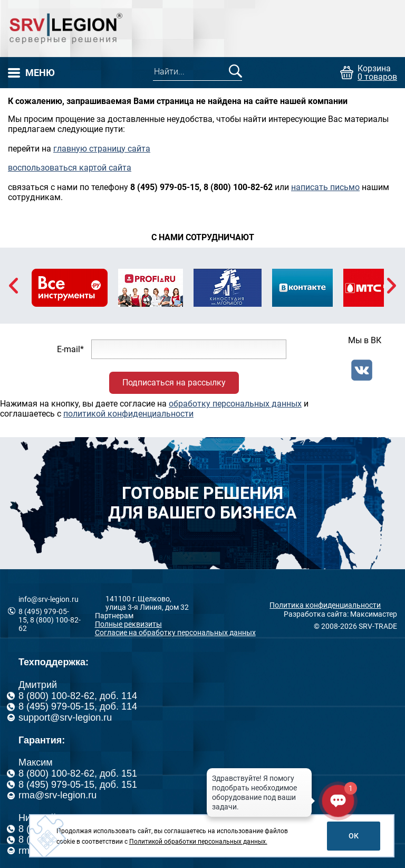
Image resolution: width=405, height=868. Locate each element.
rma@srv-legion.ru (57, 795)
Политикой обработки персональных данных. (198, 842)
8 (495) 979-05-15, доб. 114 (78, 706)
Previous (13, 286)
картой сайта (105, 168)
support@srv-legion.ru (65, 718)
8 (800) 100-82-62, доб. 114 (78, 696)
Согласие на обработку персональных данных (175, 633)
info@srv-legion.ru (49, 599)
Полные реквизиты (128, 624)
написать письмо (325, 187)
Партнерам (114, 616)
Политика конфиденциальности (325, 605)
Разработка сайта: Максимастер (340, 614)
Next (392, 286)
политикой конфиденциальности (128, 414)
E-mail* (70, 349)
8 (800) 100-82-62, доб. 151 (78, 773)
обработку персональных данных (235, 404)
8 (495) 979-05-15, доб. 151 (78, 785)
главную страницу (89, 149)
